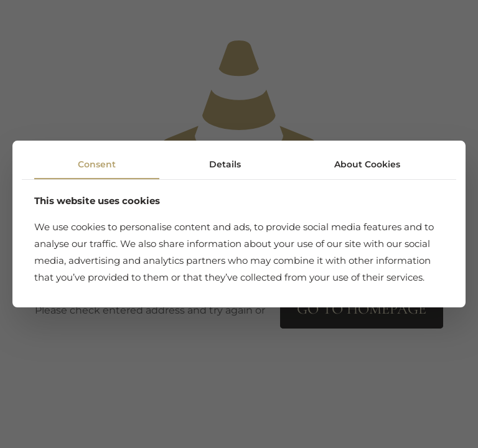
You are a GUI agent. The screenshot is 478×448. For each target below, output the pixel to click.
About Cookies (367, 164)
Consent (97, 164)
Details (225, 164)
